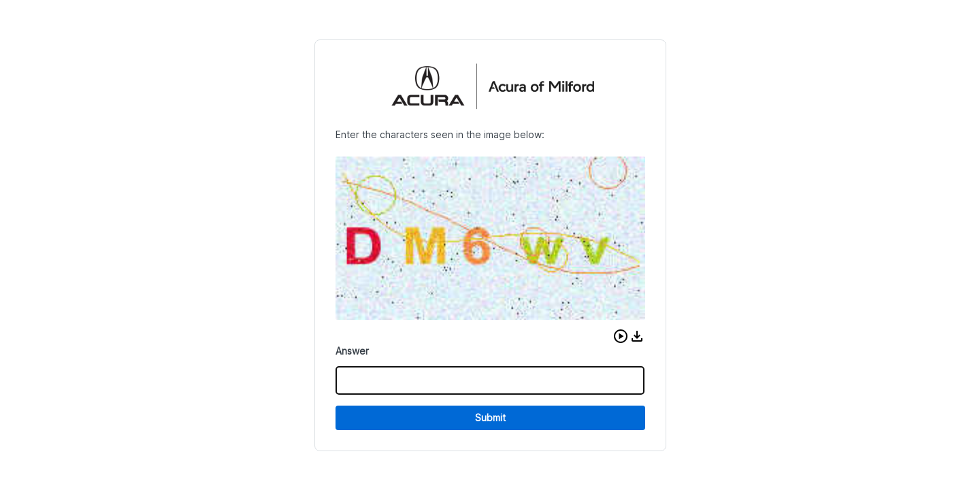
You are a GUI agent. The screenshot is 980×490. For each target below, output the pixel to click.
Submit (490, 418)
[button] (621, 336)
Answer (352, 351)
